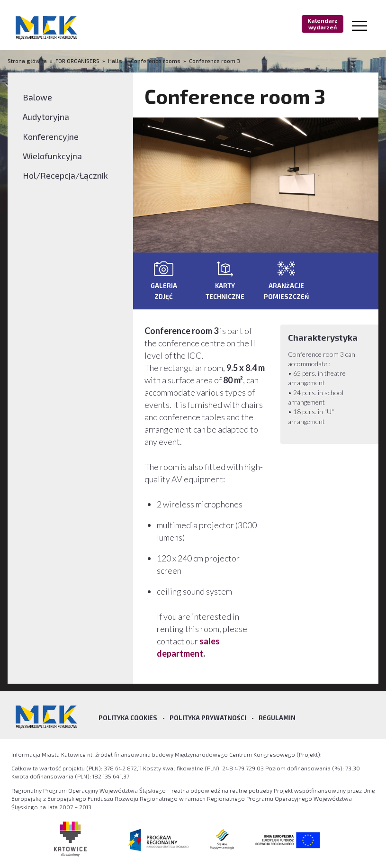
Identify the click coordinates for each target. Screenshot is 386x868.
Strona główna (28, 61)
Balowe (37, 97)
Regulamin (277, 718)
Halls (115, 61)
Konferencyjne (51, 136)
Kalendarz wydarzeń (323, 24)
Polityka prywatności (208, 718)
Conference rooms (156, 61)
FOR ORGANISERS (77, 61)
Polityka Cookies (128, 718)
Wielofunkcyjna (52, 156)
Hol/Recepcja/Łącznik (65, 175)
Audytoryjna (46, 117)
